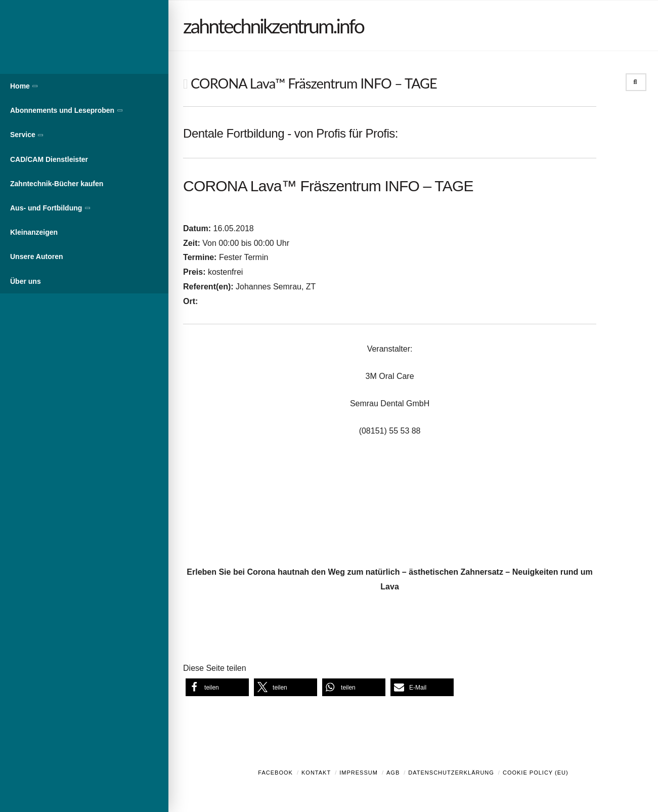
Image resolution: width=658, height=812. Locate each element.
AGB (393, 773)
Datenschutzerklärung (451, 773)
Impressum (359, 773)
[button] (217, 687)
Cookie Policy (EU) (536, 773)
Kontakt (316, 773)
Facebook (275, 773)
